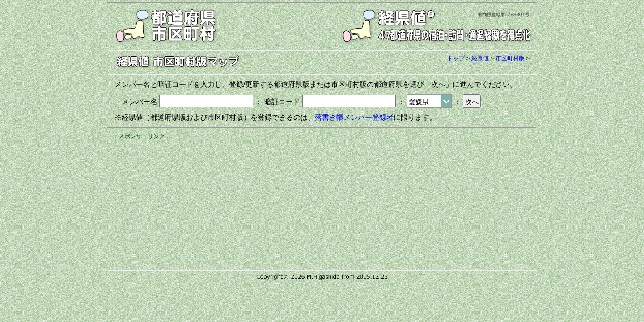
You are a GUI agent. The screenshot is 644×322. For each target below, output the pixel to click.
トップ (456, 58)
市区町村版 (510, 58)
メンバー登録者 (369, 117)
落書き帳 (329, 117)
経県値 (480, 58)
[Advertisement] (322, 203)
